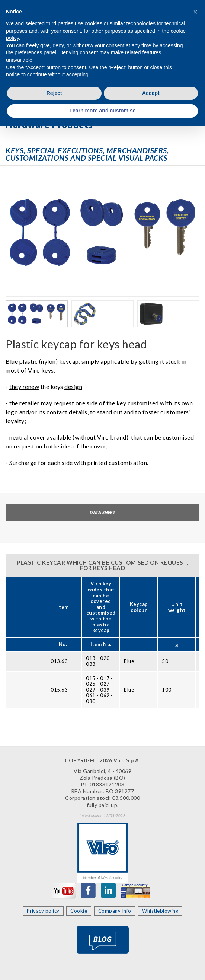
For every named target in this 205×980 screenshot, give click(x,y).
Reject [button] (54, 93)
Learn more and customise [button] (102, 111)
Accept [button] (151, 93)
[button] (195, 12)
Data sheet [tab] (102, 512)
